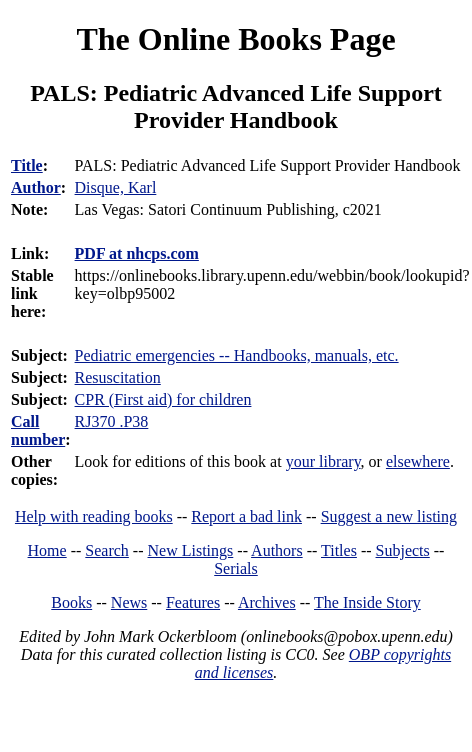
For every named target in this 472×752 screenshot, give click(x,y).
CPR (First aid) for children (163, 399)
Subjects (403, 550)
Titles (339, 550)
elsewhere (418, 461)
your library (323, 461)
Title (27, 165)
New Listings (191, 550)
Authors (277, 550)
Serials (236, 568)
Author (36, 187)
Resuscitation (118, 377)
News (129, 602)
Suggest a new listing (389, 516)
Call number (38, 430)
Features (193, 602)
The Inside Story (367, 602)
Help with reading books (94, 516)
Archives (267, 602)
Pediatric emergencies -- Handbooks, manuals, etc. (237, 355)
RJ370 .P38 (112, 421)
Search (107, 550)
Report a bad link (246, 516)
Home (47, 550)
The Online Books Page (235, 39)
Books (71, 602)
